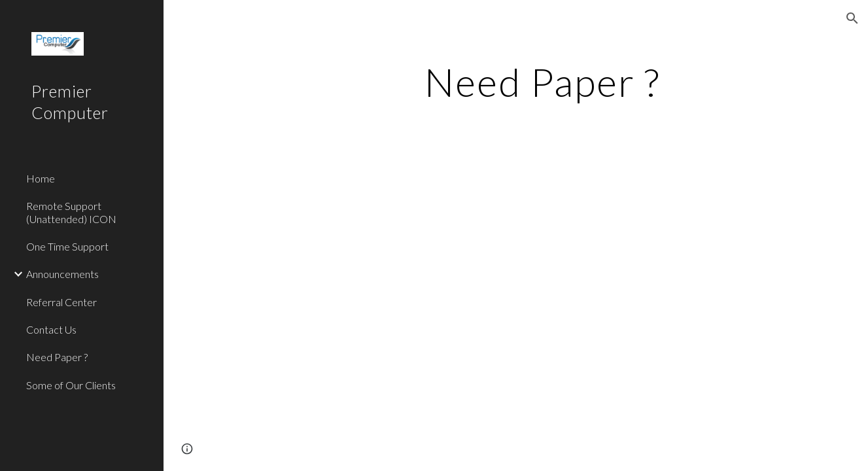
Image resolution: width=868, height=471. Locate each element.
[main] (543, 82)
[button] (852, 18)
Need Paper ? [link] (57, 357)
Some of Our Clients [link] (71, 385)
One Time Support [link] (67, 246)
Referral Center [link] (61, 302)
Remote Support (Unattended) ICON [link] (71, 212)
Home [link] (41, 178)
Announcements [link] (62, 274)
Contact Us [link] (51, 329)
